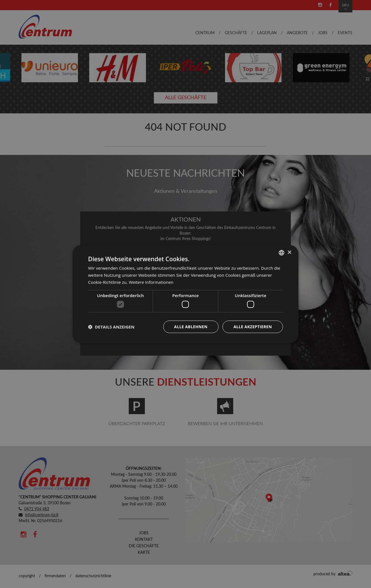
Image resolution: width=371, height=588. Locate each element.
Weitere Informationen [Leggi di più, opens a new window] (151, 282)
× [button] (289, 252)
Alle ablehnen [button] (191, 327)
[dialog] (185, 294)
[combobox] (281, 253)
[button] (111, 327)
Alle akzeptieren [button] (253, 327)
